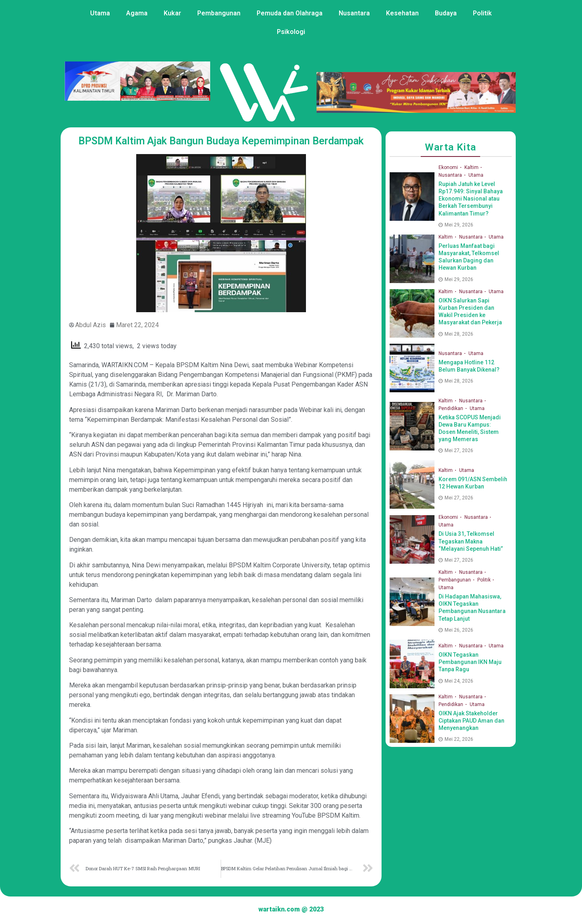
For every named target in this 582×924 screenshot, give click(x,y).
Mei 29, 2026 (456, 225)
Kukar (172, 13)
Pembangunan (219, 13)
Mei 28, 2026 (456, 334)
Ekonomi (449, 167)
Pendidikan (451, 408)
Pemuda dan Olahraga (290, 13)
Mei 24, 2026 (456, 681)
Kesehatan (402, 13)
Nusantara (354, 13)
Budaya (446, 13)
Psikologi (291, 32)
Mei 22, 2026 (456, 739)
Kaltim (472, 167)
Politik (482, 13)
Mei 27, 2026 (456, 450)
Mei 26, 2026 (456, 630)
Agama (137, 13)
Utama (100, 13)
